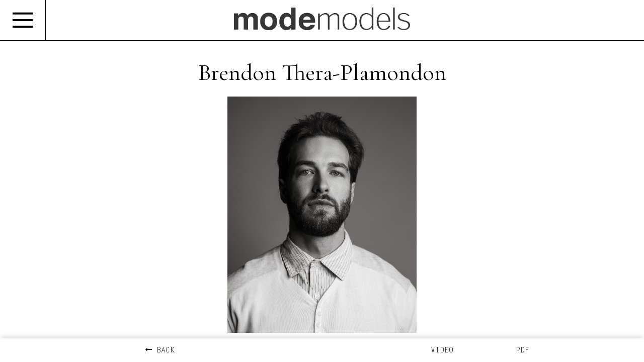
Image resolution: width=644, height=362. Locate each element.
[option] (322, 215)
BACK (160, 351)
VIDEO (442, 351)
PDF (522, 351)
